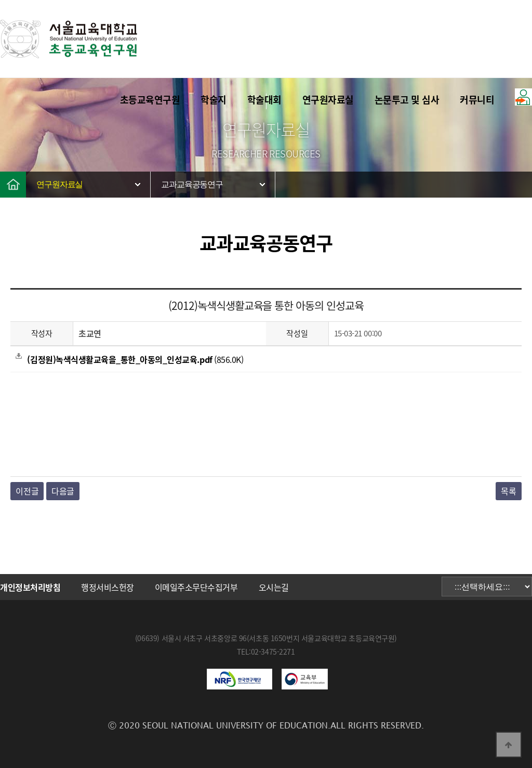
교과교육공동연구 (192, 184)
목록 (508, 491)
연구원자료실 (328, 100)
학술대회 (264, 100)
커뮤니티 (477, 100)
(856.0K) (129, 359)
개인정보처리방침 (30, 587)
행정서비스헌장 (108, 587)
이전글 (27, 491)
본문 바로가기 (0, 0)
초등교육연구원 (150, 100)
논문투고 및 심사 (407, 100)
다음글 (63, 491)
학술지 (214, 100)
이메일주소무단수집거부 (196, 587)
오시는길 (274, 587)
